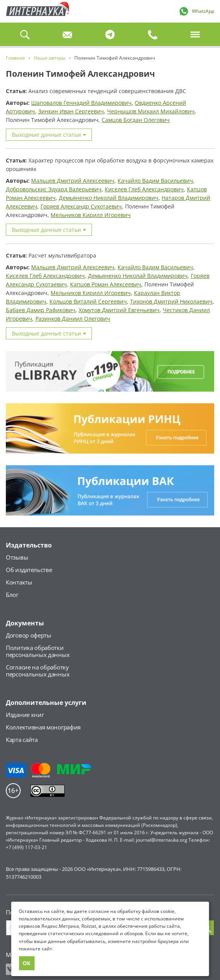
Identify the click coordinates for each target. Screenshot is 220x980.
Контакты (19, 582)
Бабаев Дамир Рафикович (41, 310)
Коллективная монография (43, 727)
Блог (12, 595)
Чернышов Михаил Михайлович (151, 111)
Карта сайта (22, 740)
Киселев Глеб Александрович (144, 189)
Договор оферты (29, 635)
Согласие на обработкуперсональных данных (38, 671)
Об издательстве (29, 570)
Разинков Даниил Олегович (73, 319)
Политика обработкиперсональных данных (38, 651)
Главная (36, 11)
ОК (26, 963)
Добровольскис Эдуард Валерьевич (54, 189)
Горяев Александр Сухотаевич (81, 206)
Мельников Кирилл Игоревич (91, 215)
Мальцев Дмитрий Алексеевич (73, 181)
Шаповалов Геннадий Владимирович (81, 103)
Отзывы (17, 557)
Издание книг (25, 715)
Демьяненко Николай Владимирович (109, 198)
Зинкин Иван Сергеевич (71, 111)
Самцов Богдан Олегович (136, 120)
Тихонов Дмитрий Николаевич (171, 301)
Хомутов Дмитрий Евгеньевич (119, 310)
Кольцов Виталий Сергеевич (88, 301)
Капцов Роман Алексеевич (106, 284)
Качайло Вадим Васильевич (155, 181)
